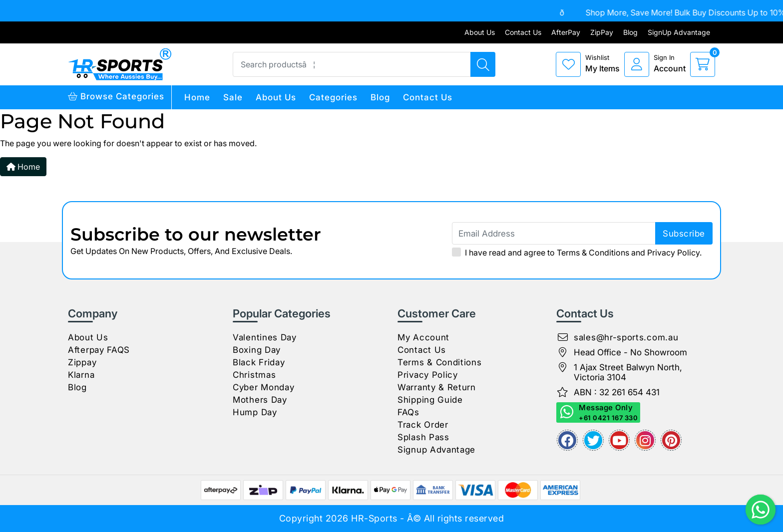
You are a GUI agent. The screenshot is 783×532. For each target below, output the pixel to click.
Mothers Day (260, 400)
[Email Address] (582, 233)
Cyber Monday (263, 387)
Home (197, 97)
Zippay (82, 362)
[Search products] (483, 64)
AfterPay (566, 32)
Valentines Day (265, 337)
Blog (630, 32)
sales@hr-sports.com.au (626, 337)
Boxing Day (257, 350)
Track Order (423, 425)
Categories (333, 97)
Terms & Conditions (593, 253)
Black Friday (259, 362)
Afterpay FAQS (99, 350)
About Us (480, 32)
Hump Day (255, 412)
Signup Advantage (436, 450)
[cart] (703, 64)
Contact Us (523, 32)
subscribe (684, 234)
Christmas (254, 375)
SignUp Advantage (679, 32)
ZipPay (602, 32)
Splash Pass (423, 437)
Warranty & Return (437, 387)
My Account (423, 337)
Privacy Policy (673, 253)
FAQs (408, 412)
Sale (233, 97)
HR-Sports (374, 518)
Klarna (81, 375)
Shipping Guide (430, 400)
